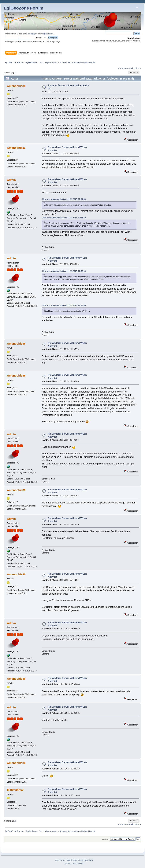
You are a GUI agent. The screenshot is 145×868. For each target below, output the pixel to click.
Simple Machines (85, 860)
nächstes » (136, 68)
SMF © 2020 (72, 860)
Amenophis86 (16, 86)
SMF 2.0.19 (60, 860)
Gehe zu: (106, 839)
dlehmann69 (15, 790)
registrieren (48, 34)
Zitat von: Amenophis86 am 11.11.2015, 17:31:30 (64, 199)
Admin (11, 180)
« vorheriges (124, 68)
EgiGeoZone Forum (24, 8)
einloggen (32, 34)
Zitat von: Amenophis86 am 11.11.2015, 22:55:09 (64, 271)
